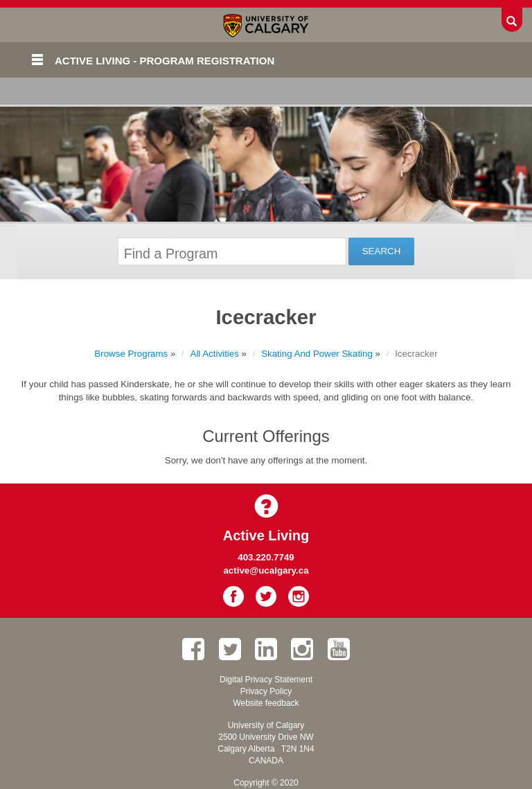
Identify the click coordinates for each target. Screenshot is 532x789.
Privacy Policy (266, 691)
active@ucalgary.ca (266, 570)
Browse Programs (131, 354)
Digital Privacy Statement (266, 680)
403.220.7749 (266, 557)
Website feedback (266, 703)
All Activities (215, 354)
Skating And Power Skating (317, 354)
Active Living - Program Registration (165, 61)
